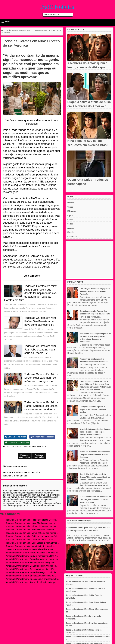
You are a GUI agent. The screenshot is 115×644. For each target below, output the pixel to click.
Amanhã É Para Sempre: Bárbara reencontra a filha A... (32, 556)
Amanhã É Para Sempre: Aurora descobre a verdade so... (33, 553)
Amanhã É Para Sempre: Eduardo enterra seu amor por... (33, 559)
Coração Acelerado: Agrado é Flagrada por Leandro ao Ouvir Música (93, 409)
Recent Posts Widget (74, 191)
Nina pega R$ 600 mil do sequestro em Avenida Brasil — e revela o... (88, 145)
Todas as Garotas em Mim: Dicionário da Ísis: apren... (31, 540)
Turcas (70, 207)
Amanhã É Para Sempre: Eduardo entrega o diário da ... (32, 572)
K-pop (70, 216)
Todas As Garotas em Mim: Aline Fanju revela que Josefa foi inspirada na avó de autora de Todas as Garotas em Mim (31, 293)
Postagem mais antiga (39, 456)
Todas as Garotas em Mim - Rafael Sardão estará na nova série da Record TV (41, 321)
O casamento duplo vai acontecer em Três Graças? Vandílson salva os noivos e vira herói (96, 499)
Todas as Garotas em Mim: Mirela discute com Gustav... (32, 526)
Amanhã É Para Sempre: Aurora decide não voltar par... (32, 582)
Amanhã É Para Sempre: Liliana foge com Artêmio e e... (32, 566)
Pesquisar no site (51, 15)
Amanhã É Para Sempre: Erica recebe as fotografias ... (32, 563)
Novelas (71, 203)
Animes (71, 228)
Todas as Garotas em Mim (15, 476)
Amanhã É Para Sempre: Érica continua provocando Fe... (33, 579)
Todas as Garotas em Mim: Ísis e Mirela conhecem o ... (32, 523)
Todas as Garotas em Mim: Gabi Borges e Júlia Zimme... (32, 543)
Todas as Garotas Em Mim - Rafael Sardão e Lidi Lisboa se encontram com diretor (41, 406)
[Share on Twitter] (15, 437)
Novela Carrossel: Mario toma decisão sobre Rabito (30, 549)
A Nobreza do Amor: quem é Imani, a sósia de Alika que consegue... (87, 67)
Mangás (71, 232)
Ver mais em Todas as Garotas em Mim (21, 472)
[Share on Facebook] (42, 437)
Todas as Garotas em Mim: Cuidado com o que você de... (33, 536)
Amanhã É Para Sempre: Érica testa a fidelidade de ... (31, 576)
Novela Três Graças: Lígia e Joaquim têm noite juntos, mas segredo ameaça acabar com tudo (95, 432)
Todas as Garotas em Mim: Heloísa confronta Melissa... (32, 520)
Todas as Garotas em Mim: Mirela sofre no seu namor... (32, 533)
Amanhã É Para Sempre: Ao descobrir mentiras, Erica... (32, 569)
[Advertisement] (89, 260)
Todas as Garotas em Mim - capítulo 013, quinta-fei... (31, 546)
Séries (70, 224)
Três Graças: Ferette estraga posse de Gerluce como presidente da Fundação (95, 291)
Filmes (70, 220)
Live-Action (72, 237)
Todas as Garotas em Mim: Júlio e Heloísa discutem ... (31, 530)
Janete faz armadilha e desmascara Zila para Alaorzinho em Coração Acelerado (95, 454)
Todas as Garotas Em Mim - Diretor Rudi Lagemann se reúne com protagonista (41, 378)
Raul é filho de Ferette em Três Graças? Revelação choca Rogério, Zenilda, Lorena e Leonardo (95, 477)
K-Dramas (72, 211)
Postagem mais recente (25, 456)
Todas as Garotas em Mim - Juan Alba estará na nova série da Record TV (41, 349)
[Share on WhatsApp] (17, 443)
